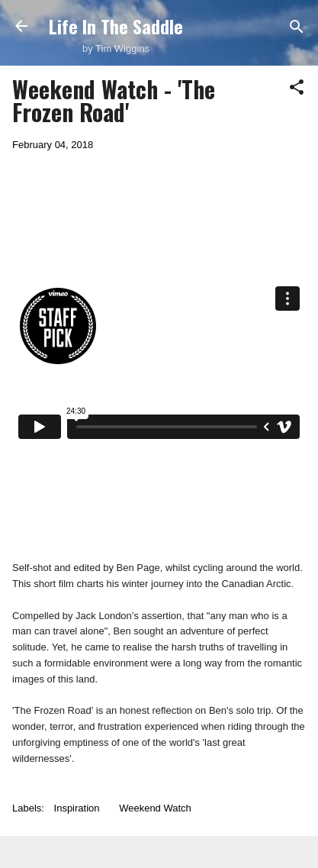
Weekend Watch (155, 808)
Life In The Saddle (116, 26)
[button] (297, 88)
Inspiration (77, 808)
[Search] (297, 28)
